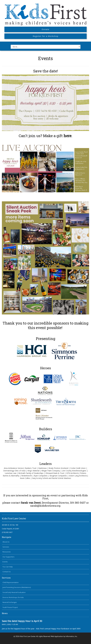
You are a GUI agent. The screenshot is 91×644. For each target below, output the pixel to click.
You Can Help (8, 567)
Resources (7, 552)
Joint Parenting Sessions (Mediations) (17, 587)
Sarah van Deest (31, 503)
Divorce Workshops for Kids (13, 597)
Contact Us (7, 572)
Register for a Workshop (46, 36)
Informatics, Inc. (72, 636)
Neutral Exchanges (10, 602)
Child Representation (11, 582)
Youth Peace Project (10, 607)
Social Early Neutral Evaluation (14, 592)
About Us (6, 542)
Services (6, 547)
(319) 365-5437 (7, 532)
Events (5, 562)
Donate (45, 29)
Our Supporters (8, 557)
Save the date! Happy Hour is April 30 (22, 621)
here (68, 136)
